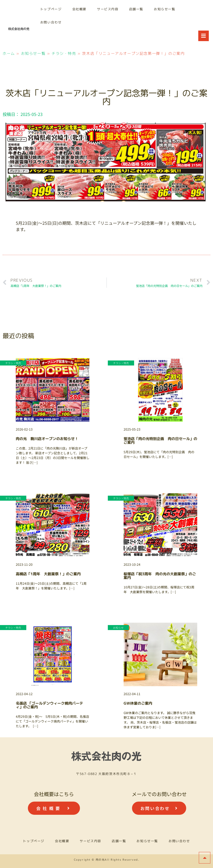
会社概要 (79, 9)
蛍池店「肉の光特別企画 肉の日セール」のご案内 (160, 440)
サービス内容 (108, 9)
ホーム (9, 53)
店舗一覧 (136, 9)
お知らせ (118, 628)
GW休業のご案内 (138, 703)
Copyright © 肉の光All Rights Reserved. (107, 860)
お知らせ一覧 (165, 9)
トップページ (51, 9)
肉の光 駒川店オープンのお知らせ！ (47, 439)
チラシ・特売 (64, 53)
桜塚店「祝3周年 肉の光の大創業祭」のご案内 (160, 576)
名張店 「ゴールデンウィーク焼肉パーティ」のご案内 (49, 705)
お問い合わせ (51, 22)
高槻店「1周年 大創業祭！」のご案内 (48, 574)
